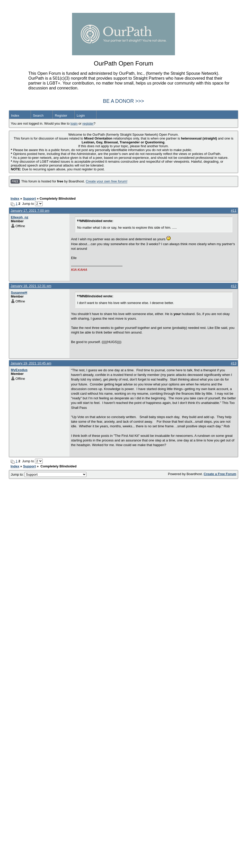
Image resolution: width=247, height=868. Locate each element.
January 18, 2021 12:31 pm (31, 286)
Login (81, 116)
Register (61, 116)
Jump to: (49, 474)
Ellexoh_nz (20, 217)
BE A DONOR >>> (123, 101)
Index (15, 116)
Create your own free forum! (107, 182)
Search (38, 116)
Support (29, 198)
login (74, 123)
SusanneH (19, 293)
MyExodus (19, 370)
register (88, 123)
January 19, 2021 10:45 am (31, 363)
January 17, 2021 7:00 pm (30, 211)
